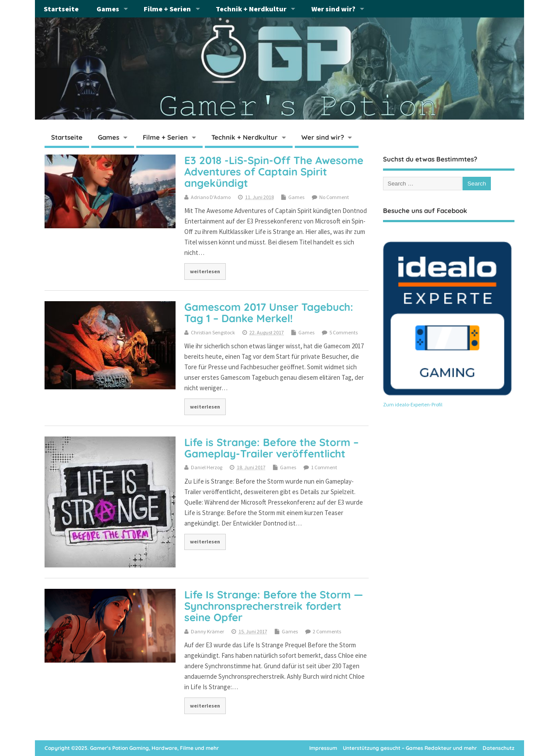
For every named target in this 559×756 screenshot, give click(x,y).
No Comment (334, 197)
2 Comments (327, 631)
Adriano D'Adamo (211, 197)
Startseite (61, 9)
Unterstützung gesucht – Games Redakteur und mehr (410, 748)
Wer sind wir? (333, 9)
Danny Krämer (207, 631)
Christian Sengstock (213, 332)
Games (108, 9)
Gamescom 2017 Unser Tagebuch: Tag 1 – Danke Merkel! (269, 313)
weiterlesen (205, 271)
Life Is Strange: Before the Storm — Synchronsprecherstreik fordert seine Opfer (274, 606)
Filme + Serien (167, 9)
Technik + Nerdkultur (251, 9)
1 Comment (324, 467)
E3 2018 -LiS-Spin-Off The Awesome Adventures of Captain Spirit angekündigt (274, 172)
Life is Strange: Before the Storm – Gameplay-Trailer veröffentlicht (271, 448)
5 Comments (343, 332)
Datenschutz (499, 748)
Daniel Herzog (207, 467)
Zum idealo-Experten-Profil (413, 404)
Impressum (323, 748)
